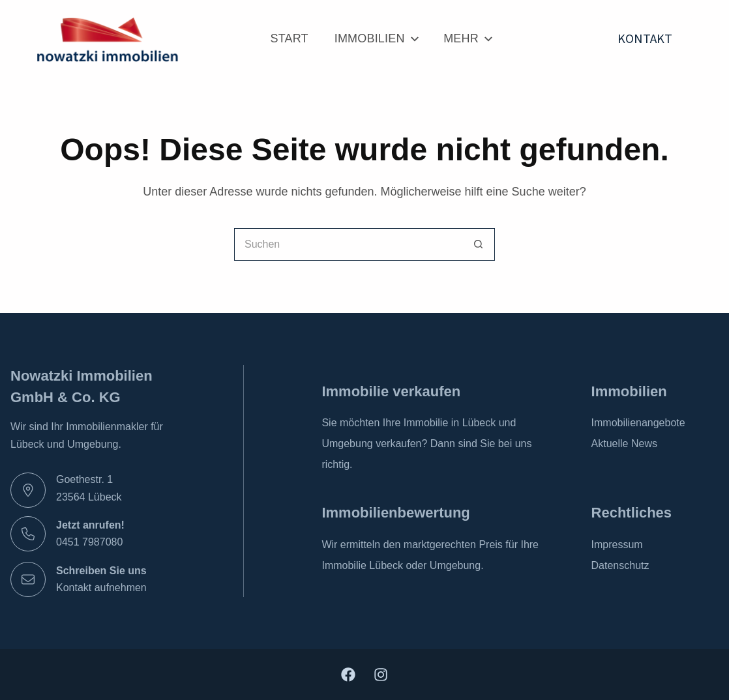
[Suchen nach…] (348, 244)
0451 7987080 (89, 542)
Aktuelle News (624, 444)
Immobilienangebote (638, 423)
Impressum (617, 545)
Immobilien (376, 39)
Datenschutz (620, 565)
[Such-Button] (479, 244)
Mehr (467, 39)
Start (290, 38)
